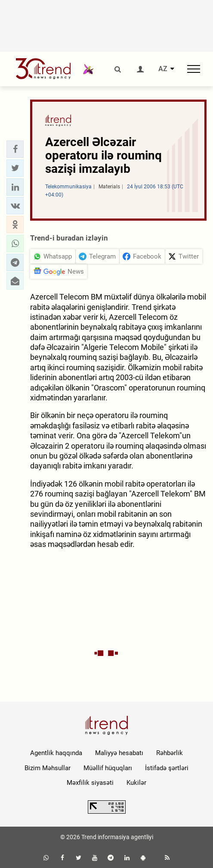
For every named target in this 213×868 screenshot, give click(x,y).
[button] (15, 149)
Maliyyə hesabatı (119, 753)
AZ (163, 69)
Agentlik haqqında (56, 753)
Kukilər (136, 783)
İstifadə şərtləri (167, 768)
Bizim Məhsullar (48, 768)
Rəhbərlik (170, 753)
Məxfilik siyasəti (90, 783)
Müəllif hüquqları (108, 768)
